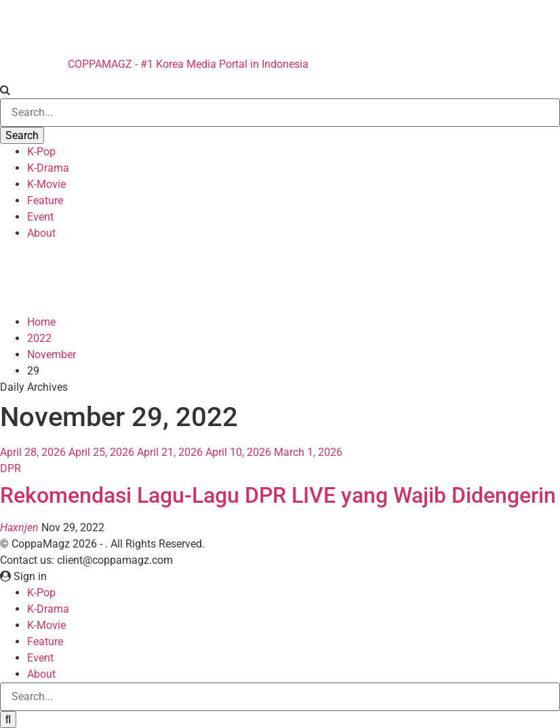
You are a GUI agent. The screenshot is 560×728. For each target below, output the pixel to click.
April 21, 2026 (170, 452)
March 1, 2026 (308, 452)
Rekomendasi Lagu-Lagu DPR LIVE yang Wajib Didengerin (278, 495)
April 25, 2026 (101, 452)
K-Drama (48, 168)
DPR (11, 468)
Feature (45, 200)
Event (40, 217)
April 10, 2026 (238, 452)
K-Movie (46, 184)
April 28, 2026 (33, 452)
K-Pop (41, 152)
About (41, 233)
